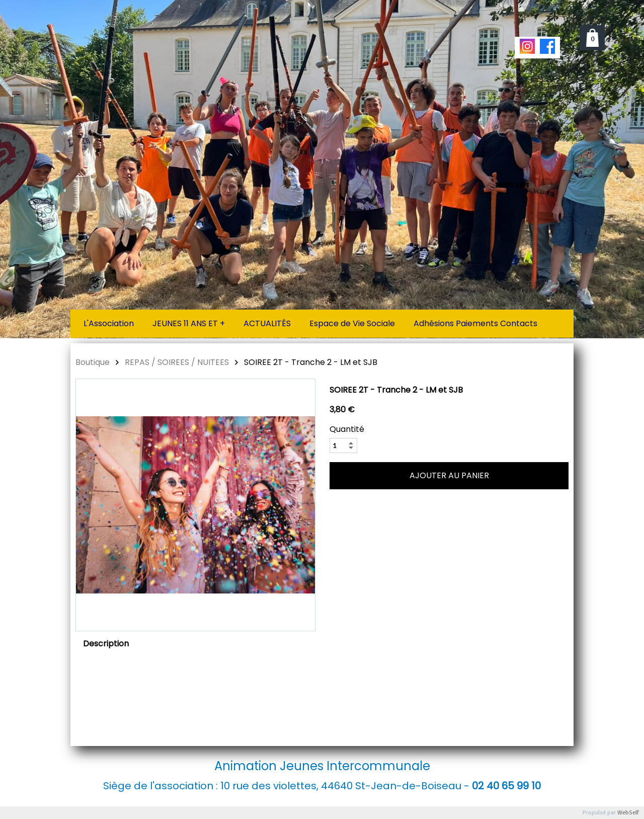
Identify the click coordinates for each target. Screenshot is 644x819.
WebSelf (628, 813)
